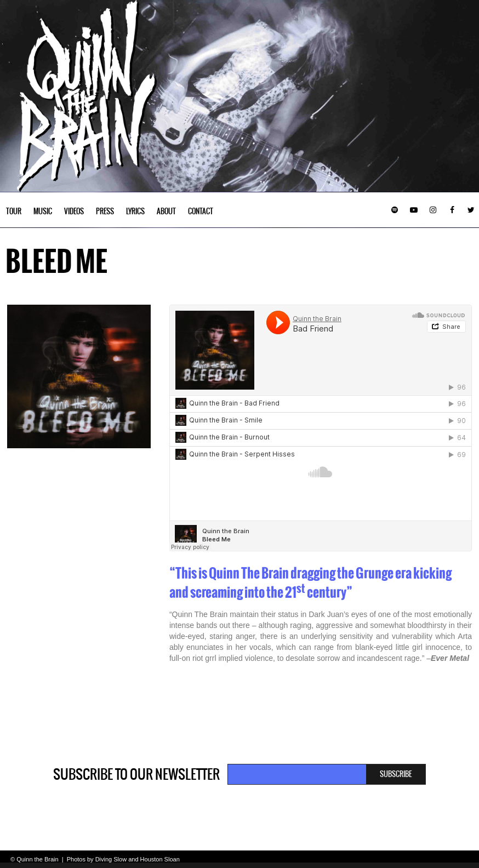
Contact (201, 211)
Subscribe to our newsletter (136, 774)
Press (105, 211)
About (166, 211)
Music (43, 211)
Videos (74, 211)
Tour (14, 211)
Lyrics (135, 211)
